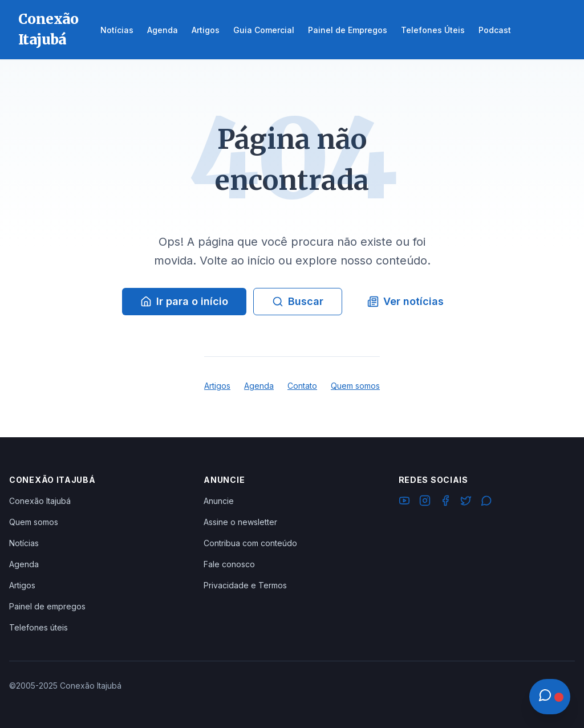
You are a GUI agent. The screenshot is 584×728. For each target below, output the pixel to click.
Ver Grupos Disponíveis (87, 701)
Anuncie (219, 501)
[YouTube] (404, 502)
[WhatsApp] (486, 502)
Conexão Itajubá (40, 501)
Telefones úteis (38, 627)
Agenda (259, 386)
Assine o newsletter (240, 522)
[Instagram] (425, 502)
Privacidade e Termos (245, 585)
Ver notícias (405, 301)
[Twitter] (466, 502)
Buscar (298, 301)
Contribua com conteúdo (250, 543)
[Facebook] (445, 502)
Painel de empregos (47, 606)
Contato (302, 386)
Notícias (24, 543)
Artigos (217, 386)
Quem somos (355, 386)
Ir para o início (184, 301)
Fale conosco (229, 564)
